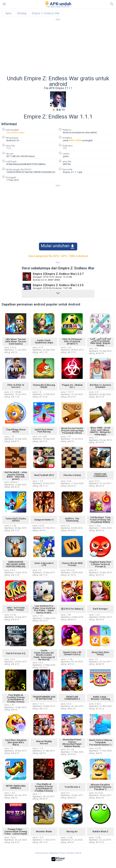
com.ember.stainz (15, 132)
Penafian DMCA (74, 853)
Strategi (22, 13)
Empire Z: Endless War (46, 13)
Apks (9, 13)
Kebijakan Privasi (57, 853)
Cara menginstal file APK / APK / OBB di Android (58, 256)
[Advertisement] (58, 49)
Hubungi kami (42, 853)
